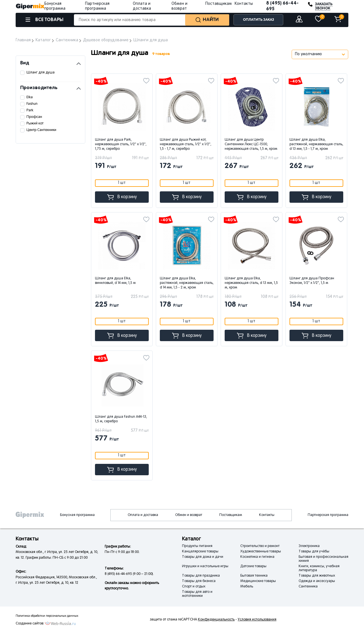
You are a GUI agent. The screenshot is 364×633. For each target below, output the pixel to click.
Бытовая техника (254, 576)
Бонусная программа (77, 515)
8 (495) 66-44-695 (282, 6)
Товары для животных (317, 576)
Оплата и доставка (143, 515)
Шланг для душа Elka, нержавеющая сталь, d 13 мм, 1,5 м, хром (251, 283)
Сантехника (308, 587)
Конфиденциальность (216, 620)
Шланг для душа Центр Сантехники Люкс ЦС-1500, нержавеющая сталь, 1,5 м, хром (251, 144)
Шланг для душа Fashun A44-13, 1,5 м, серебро (121, 419)
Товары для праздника (201, 576)
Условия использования (257, 620)
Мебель (247, 587)
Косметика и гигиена (257, 557)
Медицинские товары (258, 581)
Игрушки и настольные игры (205, 566)
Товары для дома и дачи (203, 557)
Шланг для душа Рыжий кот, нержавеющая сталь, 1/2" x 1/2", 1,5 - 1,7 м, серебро (186, 144)
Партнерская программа (328, 515)
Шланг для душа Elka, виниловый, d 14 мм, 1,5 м (115, 281)
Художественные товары (261, 552)
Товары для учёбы (314, 552)
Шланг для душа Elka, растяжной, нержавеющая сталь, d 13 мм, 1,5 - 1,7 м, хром (316, 144)
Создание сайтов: (30, 624)
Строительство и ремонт (260, 546)
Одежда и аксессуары (317, 581)
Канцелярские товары (200, 552)
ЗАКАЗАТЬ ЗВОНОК (324, 6)
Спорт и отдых (194, 587)
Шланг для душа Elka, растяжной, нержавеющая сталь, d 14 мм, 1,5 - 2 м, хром (187, 283)
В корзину (122, 197)
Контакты (244, 4)
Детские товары (253, 566)
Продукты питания (197, 546)
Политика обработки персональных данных (47, 616)
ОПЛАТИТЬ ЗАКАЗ (258, 20)
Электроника (309, 546)
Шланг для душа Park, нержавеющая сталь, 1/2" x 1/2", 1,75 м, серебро (121, 144)
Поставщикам (219, 4)
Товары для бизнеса (199, 581)
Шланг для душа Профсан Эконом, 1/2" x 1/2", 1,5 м (312, 281)
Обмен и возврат (189, 515)
